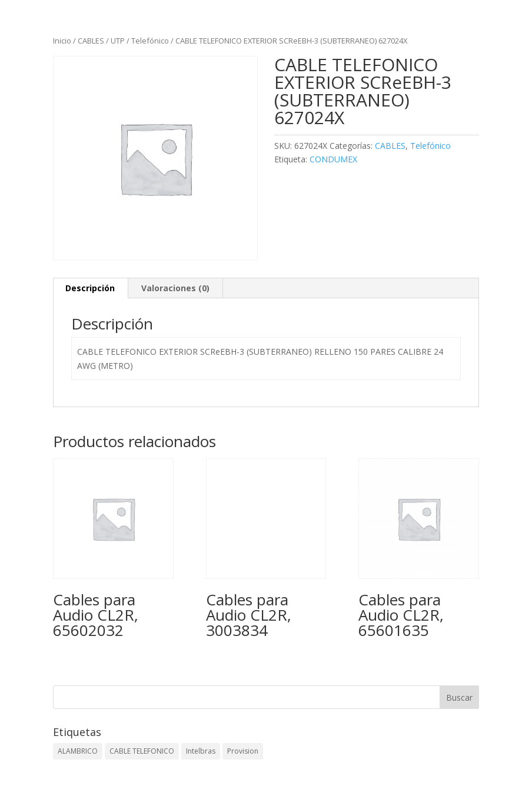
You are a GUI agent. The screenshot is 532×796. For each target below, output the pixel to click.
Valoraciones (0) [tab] (175, 288)
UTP (118, 41)
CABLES (91, 41)
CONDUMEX (333, 159)
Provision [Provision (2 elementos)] (243, 751)
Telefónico (150, 41)
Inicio (62, 41)
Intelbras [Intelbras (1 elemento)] (201, 751)
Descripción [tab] (90, 288)
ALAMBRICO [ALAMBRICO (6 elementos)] (78, 751)
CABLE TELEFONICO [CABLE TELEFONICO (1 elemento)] (142, 751)
